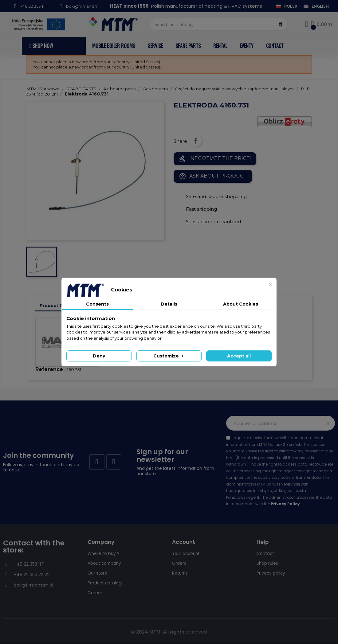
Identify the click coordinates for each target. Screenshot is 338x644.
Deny (99, 356)
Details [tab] (169, 304)
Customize (169, 356)
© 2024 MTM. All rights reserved (169, 632)
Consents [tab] (97, 304)
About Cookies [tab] (241, 304)
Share (196, 141)
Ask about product (213, 176)
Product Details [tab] (58, 306)
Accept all (239, 356)
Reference (49, 369)
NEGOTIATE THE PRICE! (215, 159)
